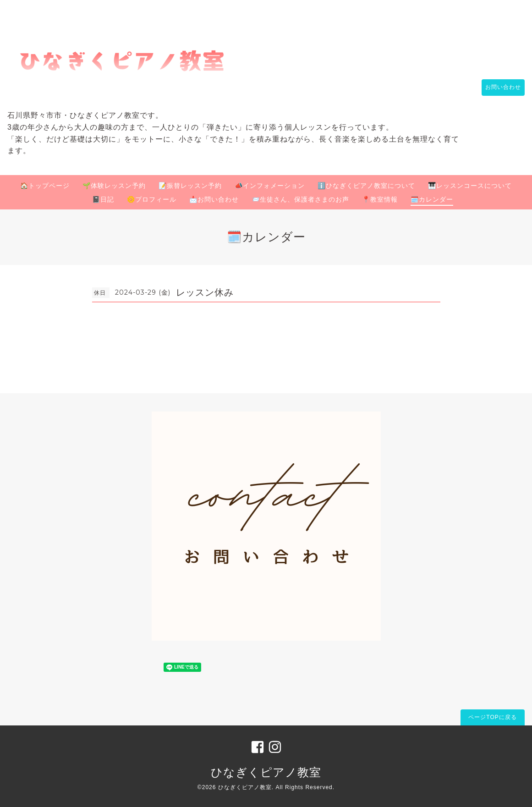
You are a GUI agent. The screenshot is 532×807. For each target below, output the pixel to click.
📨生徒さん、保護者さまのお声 (300, 199)
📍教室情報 (380, 199)
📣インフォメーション (270, 186)
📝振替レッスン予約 (190, 186)
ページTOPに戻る (492, 717)
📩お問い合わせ (214, 199)
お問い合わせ (499, 88)
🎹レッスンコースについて (470, 186)
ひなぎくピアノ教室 (266, 772)
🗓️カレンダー (432, 199)
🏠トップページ (45, 186)
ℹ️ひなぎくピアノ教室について (366, 186)
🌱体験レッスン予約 (114, 186)
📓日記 (103, 199)
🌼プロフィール (152, 199)
